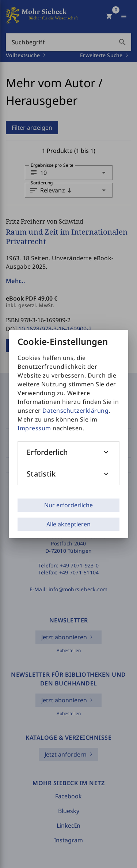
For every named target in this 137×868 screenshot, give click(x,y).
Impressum (34, 428)
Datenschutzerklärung (75, 411)
